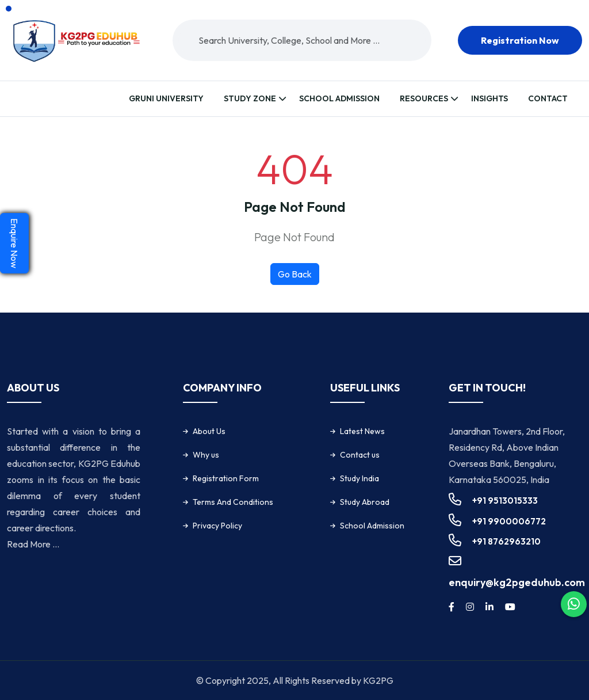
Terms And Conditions (233, 502)
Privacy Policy (217, 526)
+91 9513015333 (505, 501)
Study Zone (250, 98)
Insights (489, 98)
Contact (548, 98)
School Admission (339, 98)
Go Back (295, 274)
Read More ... (33, 544)
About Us (209, 431)
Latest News (362, 431)
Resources (424, 98)
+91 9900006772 (509, 521)
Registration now (520, 40)
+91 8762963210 (506, 541)
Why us (206, 455)
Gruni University (166, 98)
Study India (359, 478)
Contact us (360, 455)
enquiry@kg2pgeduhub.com (517, 582)
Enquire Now (14, 243)
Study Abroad (365, 502)
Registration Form (226, 478)
